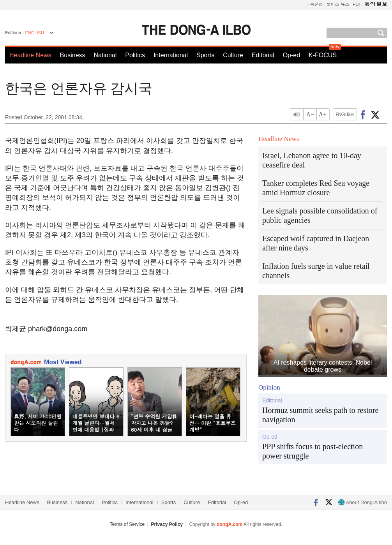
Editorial (263, 55)
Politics (135, 55)
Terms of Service (127, 524)
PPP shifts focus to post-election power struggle (313, 451)
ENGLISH (35, 33)
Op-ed (291, 55)
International (171, 55)
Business (73, 55)
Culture (233, 55)
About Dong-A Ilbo (363, 502)
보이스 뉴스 (338, 4)
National (105, 55)
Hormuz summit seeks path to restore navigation (320, 415)
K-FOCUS (323, 55)
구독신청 (314, 4)
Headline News (30, 55)
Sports (205, 55)
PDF (357, 4)
